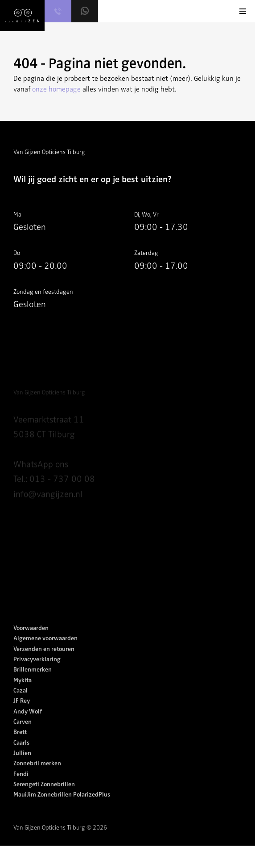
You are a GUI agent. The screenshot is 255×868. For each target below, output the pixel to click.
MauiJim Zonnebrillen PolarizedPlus (62, 804)
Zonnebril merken (37, 773)
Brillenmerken (33, 679)
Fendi (21, 783)
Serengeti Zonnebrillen (44, 794)
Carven (23, 731)
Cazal (21, 700)
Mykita (23, 690)
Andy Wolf (28, 721)
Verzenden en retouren (44, 658)
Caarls (21, 752)
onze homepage (56, 89)
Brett (20, 742)
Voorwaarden (31, 637)
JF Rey (22, 711)
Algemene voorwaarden (45, 648)
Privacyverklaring (37, 669)
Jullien (22, 762)
